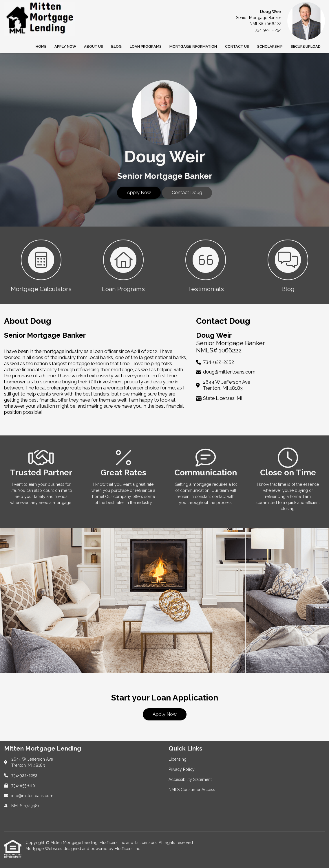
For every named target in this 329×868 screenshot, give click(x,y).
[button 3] (206, 265)
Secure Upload (306, 46)
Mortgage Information (193, 46)
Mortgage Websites (44, 849)
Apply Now (65, 46)
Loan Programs (146, 46)
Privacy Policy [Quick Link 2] (182, 769)
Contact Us (237, 46)
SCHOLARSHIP (270, 46)
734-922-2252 (268, 30)
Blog (116, 46)
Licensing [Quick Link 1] (178, 759)
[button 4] (288, 265)
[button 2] (123, 265)
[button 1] (41, 265)
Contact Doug (187, 193)
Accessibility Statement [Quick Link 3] (190, 779)
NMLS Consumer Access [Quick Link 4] (192, 790)
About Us (94, 46)
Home (41, 46)
